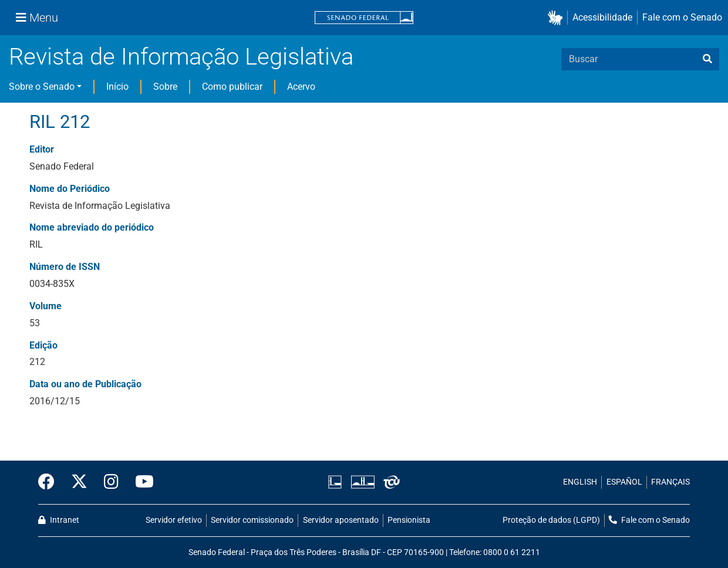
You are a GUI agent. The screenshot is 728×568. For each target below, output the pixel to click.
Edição (43, 345)
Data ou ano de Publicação (85, 384)
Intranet (59, 520)
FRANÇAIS (670, 482)
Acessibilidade (602, 17)
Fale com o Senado (682, 17)
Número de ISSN (65, 267)
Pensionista (409, 520)
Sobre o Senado (42, 87)
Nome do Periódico (70, 189)
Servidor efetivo (174, 520)
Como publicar (232, 87)
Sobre (165, 87)
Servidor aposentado (341, 520)
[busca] (707, 59)
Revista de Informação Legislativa (181, 57)
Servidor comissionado (252, 520)
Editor (42, 149)
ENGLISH (580, 482)
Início (117, 87)
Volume (45, 306)
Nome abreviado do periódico (92, 227)
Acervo (301, 87)
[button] (557, 18)
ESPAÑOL (624, 482)
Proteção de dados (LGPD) (551, 520)
